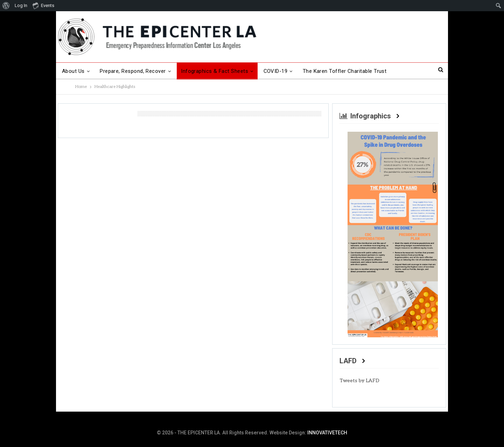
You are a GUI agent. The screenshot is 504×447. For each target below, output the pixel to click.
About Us (73, 71)
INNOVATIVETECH (327, 433)
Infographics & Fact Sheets (215, 71)
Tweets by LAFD (359, 381)
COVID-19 (276, 71)
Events (43, 5)
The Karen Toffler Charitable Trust (345, 71)
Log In (21, 5)
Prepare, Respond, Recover (133, 71)
